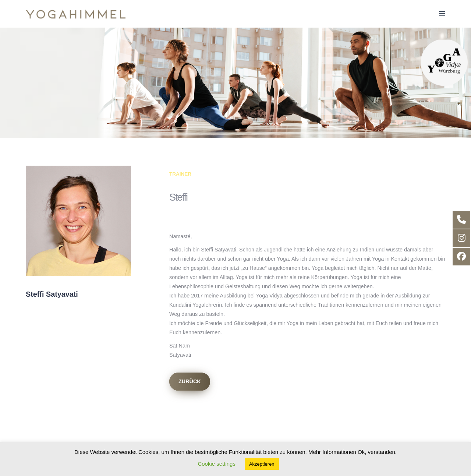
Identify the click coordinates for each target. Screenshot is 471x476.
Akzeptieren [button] (262, 464)
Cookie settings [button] (217, 464)
